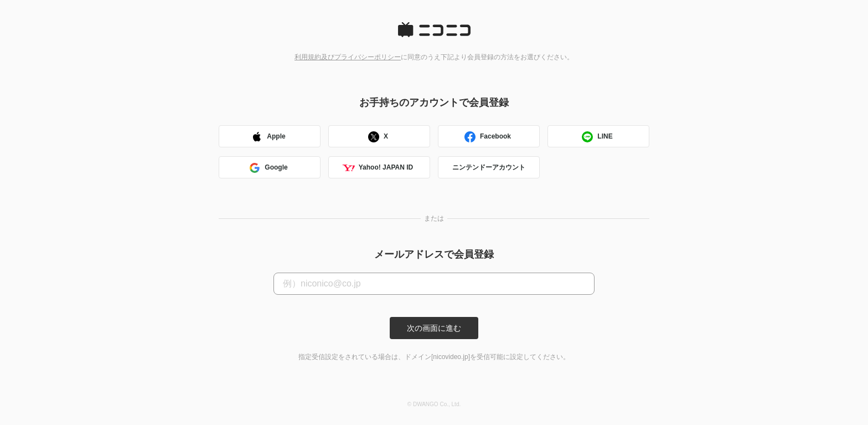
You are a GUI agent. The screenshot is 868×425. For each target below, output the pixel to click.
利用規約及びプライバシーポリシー (348, 57)
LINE (596, 138)
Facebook (487, 138)
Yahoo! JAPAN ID (378, 169)
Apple (268, 138)
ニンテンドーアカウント (489, 167)
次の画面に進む (434, 328)
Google (268, 169)
